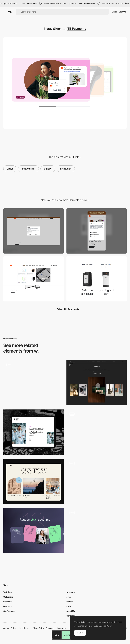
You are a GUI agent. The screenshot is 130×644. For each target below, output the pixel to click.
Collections (8, 597)
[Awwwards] (10, 12)
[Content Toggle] (97, 279)
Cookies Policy (10, 628)
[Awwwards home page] (57, 635)
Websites (7, 592)
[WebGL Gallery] (97, 481)
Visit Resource (70, 635)
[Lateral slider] (34, 383)
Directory (8, 606)
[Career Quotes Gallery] (34, 432)
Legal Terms (24, 628)
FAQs (69, 606)
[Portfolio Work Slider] (97, 531)
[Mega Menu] (34, 279)
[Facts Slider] (34, 531)
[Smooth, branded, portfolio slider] (34, 481)
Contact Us (71, 616)
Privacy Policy (38, 628)
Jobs (69, 597)
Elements (7, 602)
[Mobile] (97, 231)
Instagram (61, 628)
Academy (71, 592)
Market (70, 602)
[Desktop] (34, 231)
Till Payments (77, 29)
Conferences (9, 611)
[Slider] (97, 432)
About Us (71, 611)
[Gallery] (97, 383)
